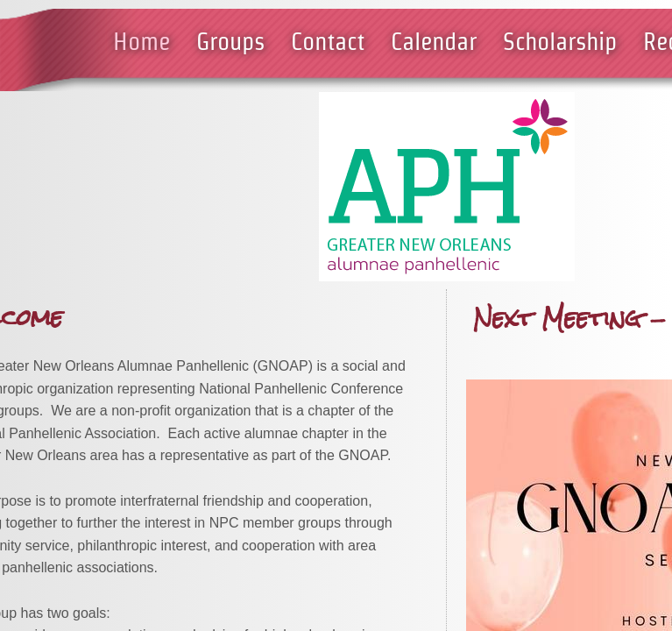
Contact (328, 41)
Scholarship (560, 41)
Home (141, 41)
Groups (230, 41)
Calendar (434, 41)
